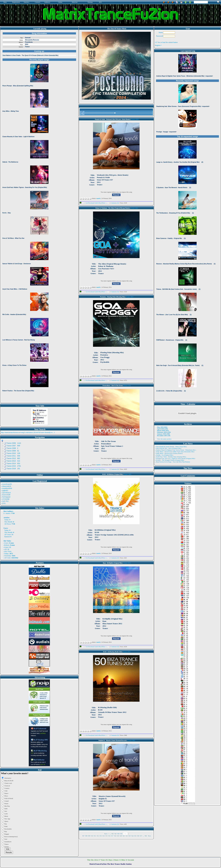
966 (146, 836)
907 (83, 836)
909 (89, 836)
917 (112, 836)
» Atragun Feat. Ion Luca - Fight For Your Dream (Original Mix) (175, 458)
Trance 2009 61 (13, 451)
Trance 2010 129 (13, 453)
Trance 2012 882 (13, 458)
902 (113, 834)
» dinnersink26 (6, 486)
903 (116, 834)
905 (121, 834)
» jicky (3, 503)
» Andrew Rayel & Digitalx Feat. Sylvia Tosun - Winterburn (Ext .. (176, 450)
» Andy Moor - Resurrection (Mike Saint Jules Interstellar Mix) (175, 452)
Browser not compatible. (39, 216)
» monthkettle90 (6, 488)
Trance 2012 (135, 119)
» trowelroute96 (6, 484)
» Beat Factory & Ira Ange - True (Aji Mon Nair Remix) (172, 462)
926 (138, 836)
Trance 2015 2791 (14, 466)
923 (130, 836)
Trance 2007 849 (13, 446)
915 (106, 836)
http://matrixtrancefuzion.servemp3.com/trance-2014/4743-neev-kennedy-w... (27, 432)
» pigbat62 (5, 490)
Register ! (158, 45)
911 (95, 836)
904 (118, 834)
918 (115, 836)
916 (109, 836)
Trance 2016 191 (13, 469)
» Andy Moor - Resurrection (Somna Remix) (169, 453)
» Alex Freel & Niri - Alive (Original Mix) (168, 448)
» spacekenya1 (6, 493)
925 (135, 836)
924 (133, 836)
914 (104, 836)
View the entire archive (164, 439)
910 (92, 836)
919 (118, 836)
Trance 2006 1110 (14, 443)
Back (106, 834)
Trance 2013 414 (13, 461)
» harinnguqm (6, 497)
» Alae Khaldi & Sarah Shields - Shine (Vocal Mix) (171, 447)
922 (127, 836)
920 (121, 836)
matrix (8, 513)
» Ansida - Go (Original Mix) (164, 455)
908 (86, 836)
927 (141, 836)
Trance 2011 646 (13, 456)
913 (101, 836)
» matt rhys (5, 501)
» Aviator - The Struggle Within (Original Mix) (169, 460)
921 (124, 836)
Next (149, 836)
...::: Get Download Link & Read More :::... (95, 203)
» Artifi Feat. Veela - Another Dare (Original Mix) (170, 457)
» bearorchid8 (6, 495)
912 (98, 836)
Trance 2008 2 (12, 448)
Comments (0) (115, 203)
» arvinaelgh (5, 499)
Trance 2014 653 (13, 464)
